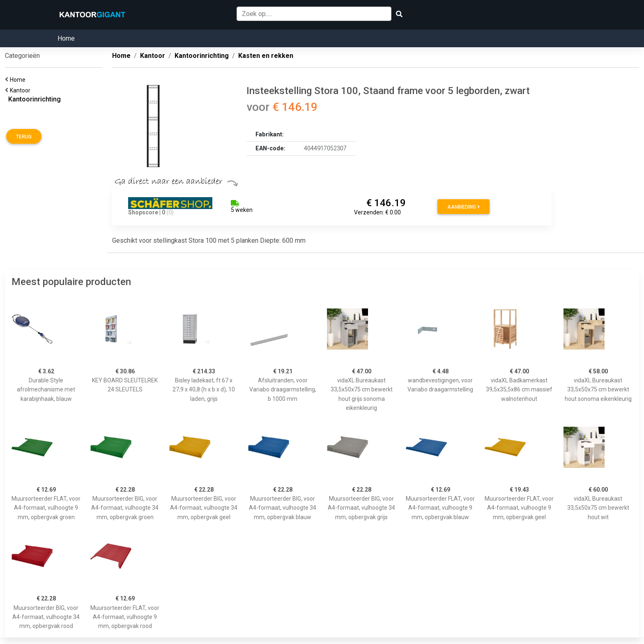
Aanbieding (463, 207)
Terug (24, 137)
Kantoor (21, 90)
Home (66, 38)
